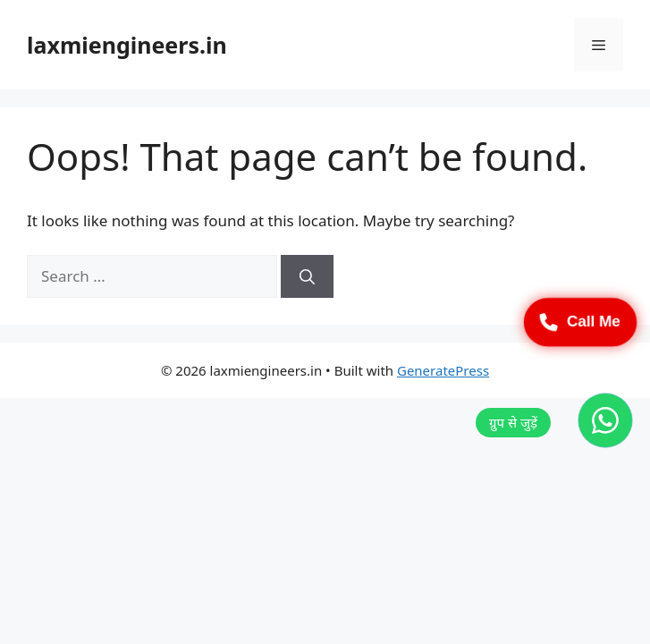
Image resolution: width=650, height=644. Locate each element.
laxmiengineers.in (127, 45)
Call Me (580, 322)
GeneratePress (443, 370)
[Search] (307, 276)
